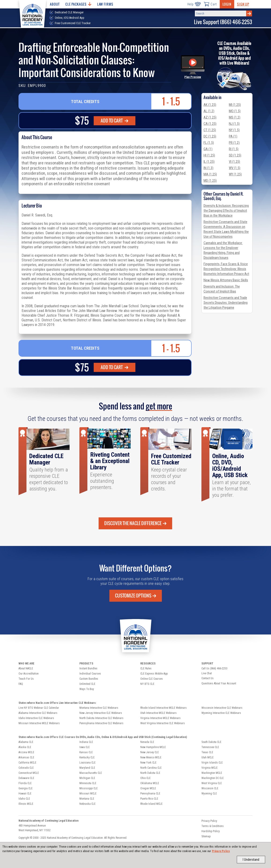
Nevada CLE (147, 742)
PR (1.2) (234, 143)
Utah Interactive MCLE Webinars (158, 713)
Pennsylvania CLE (150, 794)
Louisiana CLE (87, 763)
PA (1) (233, 136)
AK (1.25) (210, 105)
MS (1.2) (235, 117)
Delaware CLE (26, 778)
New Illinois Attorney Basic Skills (226, 280)
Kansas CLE (86, 752)
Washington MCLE (212, 773)
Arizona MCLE (26, 752)
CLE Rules (146, 668)
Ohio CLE (145, 778)
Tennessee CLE (210, 747)
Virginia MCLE (210, 768)
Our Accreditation (29, 674)
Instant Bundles (88, 668)
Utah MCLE (208, 757)
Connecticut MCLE (29, 773)
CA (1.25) (210, 124)
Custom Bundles (89, 679)
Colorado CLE (26, 768)
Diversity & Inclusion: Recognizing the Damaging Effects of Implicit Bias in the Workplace (226, 211)
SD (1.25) (235, 155)
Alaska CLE (25, 747)
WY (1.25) (235, 174)
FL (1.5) (209, 143)
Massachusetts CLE (91, 773)
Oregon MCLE (148, 788)
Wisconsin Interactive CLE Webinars (222, 708)
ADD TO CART (115, 121)
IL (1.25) (209, 162)
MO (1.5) (235, 111)
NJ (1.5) (234, 124)
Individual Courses (90, 674)
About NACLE (26, 668)
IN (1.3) (208, 168)
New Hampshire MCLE (153, 747)
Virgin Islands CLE (212, 763)
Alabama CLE (26, 742)
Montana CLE (87, 799)
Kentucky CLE (87, 757)
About (55, 4)
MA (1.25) (210, 174)
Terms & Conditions (213, 826)
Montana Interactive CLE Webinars (99, 708)
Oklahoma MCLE (150, 783)
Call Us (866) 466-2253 (214, 668)
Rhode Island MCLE (151, 804)
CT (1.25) (210, 130)
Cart (210, 4)
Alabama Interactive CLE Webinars (38, 713)
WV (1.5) (235, 168)
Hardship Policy (211, 831)
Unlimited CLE (87, 684)
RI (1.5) (234, 149)
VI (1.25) (234, 162)
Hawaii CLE (25, 794)
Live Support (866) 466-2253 (223, 22)
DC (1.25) (210, 136)
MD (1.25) (210, 181)
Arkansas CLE (26, 757)
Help (194, 4)
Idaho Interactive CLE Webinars (36, 718)
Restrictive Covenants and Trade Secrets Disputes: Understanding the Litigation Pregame (226, 303)
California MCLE (27, 763)
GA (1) (208, 149)
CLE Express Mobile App (154, 674)
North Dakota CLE (150, 773)
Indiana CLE (86, 742)
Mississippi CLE (89, 788)
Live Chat (207, 673)
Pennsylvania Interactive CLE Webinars (101, 723)
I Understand (251, 860)
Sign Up (243, 4)
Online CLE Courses (152, 679)
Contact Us (208, 678)
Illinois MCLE (26, 804)
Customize (136, 596)
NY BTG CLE (147, 684)
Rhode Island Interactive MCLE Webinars (163, 708)
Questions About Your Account (219, 683)
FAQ (21, 684)
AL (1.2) (209, 111)
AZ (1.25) (210, 117)
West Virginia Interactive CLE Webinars (163, 723)
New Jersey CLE (150, 752)
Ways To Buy (87, 689)
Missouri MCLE (88, 794)
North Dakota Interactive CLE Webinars (101, 718)
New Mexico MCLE (151, 757)
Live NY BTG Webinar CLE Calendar (39, 708)
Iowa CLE (85, 747)
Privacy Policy (221, 851)
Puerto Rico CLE (149, 799)
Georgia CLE (26, 788)
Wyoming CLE (209, 794)
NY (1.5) (234, 130)
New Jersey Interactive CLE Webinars (101, 713)
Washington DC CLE (213, 778)
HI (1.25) (209, 155)
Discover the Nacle (135, 523)
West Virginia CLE (212, 783)
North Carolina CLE (151, 768)
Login (227, 4)
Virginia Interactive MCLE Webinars (160, 718)
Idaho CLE (24, 799)
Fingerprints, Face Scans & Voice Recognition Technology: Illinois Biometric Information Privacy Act (226, 269)
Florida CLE (25, 783)
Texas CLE (207, 752)
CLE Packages (78, 4)
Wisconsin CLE (210, 788)
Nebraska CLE (87, 804)
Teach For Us (26, 679)
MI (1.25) (235, 105)
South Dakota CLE (211, 742)
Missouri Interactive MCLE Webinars (39, 723)
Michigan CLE (87, 778)
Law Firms (105, 4)
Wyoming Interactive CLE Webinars (221, 713)
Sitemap (206, 836)
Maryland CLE (87, 768)
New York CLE (148, 763)
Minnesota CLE (88, 783)
